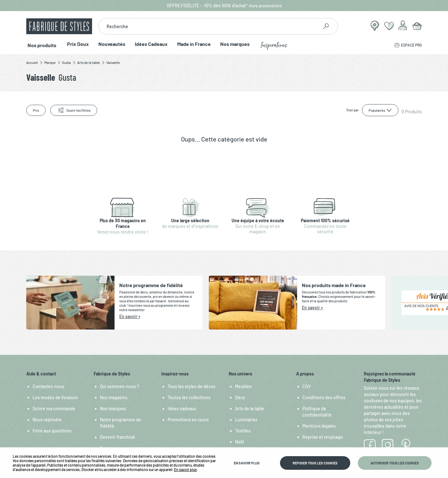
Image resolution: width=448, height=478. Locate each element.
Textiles (243, 431)
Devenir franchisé (118, 437)
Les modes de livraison (55, 397)
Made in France (191, 44)
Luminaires (246, 420)
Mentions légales (319, 426)
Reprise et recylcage (323, 437)
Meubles (243, 386)
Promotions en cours (188, 420)
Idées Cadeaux (149, 44)
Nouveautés (109, 44)
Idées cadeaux (182, 409)
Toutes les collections (189, 397)
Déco (240, 397)
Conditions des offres (324, 397)
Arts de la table (250, 409)
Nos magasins (114, 397)
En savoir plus (185, 469)
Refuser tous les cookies (315, 463)
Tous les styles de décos (192, 386)
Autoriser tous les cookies (395, 463)
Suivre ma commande (54, 409)
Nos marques (232, 44)
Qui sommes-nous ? (120, 386)
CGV (307, 386)
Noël (240, 442)
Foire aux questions (52, 431)
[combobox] (208, 26)
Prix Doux (75, 44)
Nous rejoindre (47, 420)
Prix (36, 110)
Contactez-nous (48, 386)
